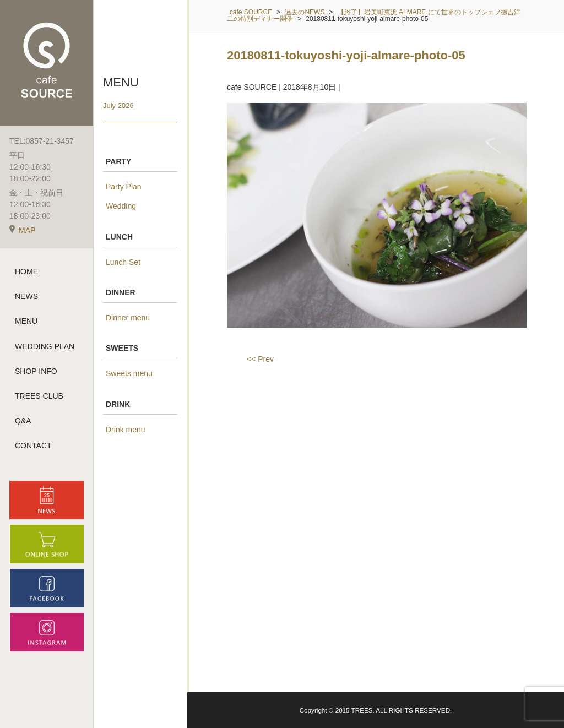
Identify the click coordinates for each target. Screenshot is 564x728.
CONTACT (33, 446)
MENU (26, 321)
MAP (22, 230)
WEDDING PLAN (45, 346)
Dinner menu (128, 318)
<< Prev (260, 359)
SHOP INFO (36, 371)
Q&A (23, 421)
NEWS (26, 296)
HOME (26, 271)
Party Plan (124, 187)
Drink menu (126, 430)
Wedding (121, 206)
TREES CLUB (39, 396)
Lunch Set (123, 262)
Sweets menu (129, 373)
